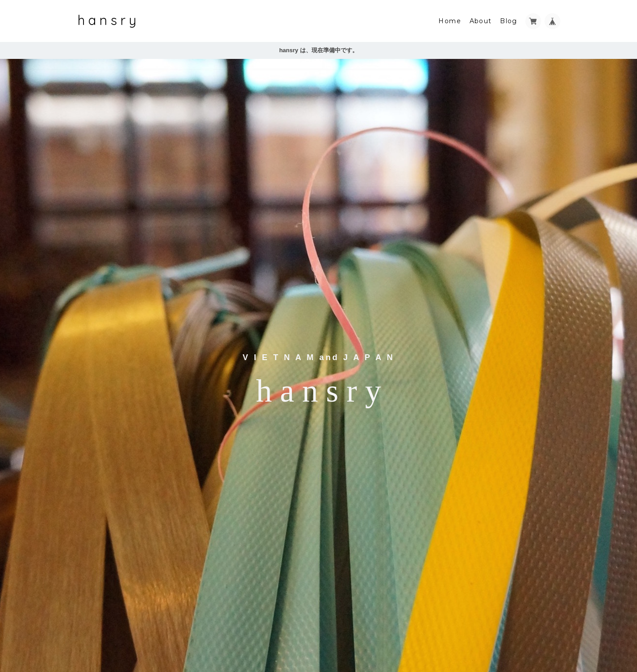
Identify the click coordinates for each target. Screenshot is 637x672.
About (481, 21)
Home (450, 21)
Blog (509, 21)
